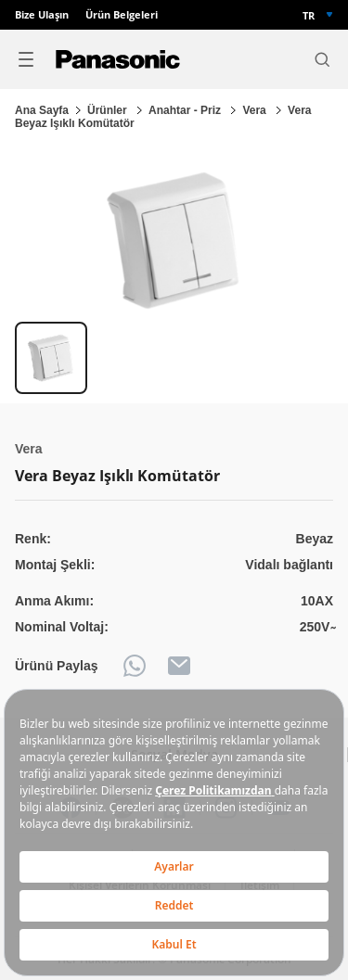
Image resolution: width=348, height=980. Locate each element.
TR (309, 15)
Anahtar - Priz (186, 110)
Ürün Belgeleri (122, 15)
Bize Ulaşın (42, 15)
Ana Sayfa (42, 110)
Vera (256, 110)
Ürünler (109, 110)
